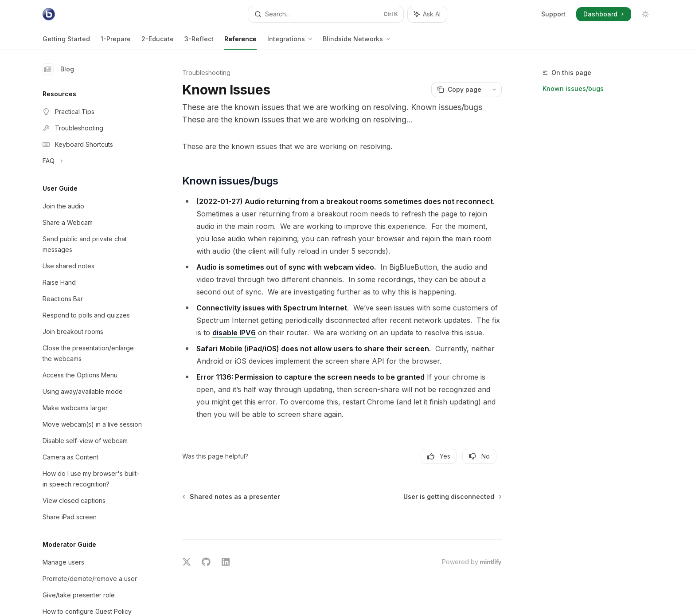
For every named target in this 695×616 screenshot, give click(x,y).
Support (553, 14)
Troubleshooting (206, 73)
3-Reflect (199, 42)
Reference (240, 42)
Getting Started (66, 42)
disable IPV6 (234, 333)
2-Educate (158, 42)
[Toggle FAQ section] (92, 161)
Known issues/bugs (573, 88)
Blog (58, 69)
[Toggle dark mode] (645, 14)
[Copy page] (459, 90)
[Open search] (326, 14)
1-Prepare (116, 42)
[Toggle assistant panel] (427, 14)
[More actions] (494, 90)
